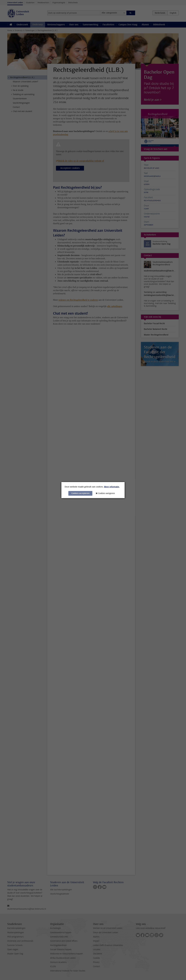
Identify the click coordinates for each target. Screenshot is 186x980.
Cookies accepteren (80, 493)
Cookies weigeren (106, 493)
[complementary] (155, 958)
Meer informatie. (112, 487)
